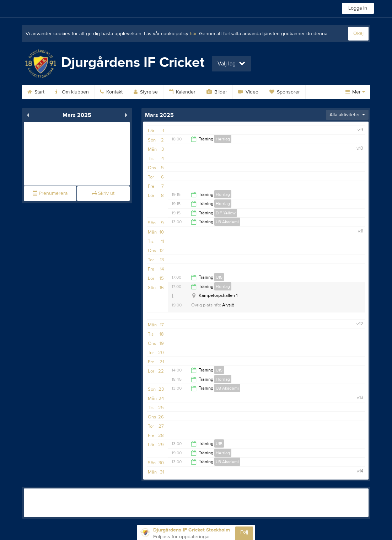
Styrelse (146, 92)
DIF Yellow (226, 213)
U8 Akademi (227, 222)
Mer (355, 92)
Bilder (217, 92)
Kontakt (111, 92)
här (193, 34)
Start (36, 92)
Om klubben (72, 92)
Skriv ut (103, 193)
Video (248, 92)
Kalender (182, 92)
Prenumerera (50, 193)
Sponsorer (285, 92)
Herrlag (223, 139)
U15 (219, 277)
